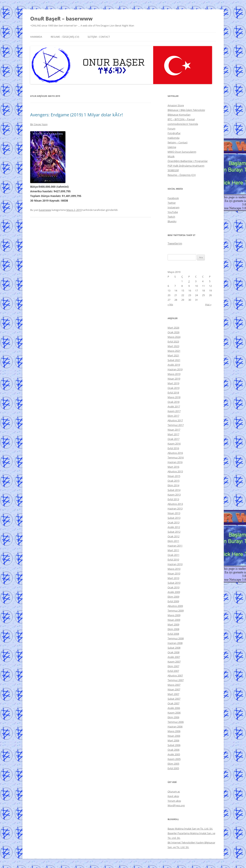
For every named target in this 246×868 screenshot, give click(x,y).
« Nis (170, 304)
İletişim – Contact (99, 37)
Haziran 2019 (175, 369)
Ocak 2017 (174, 439)
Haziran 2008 (175, 643)
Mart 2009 (173, 624)
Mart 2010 (173, 578)
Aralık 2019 (174, 365)
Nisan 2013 (174, 513)
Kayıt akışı (173, 796)
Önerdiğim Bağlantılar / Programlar (188, 161)
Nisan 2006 (174, 736)
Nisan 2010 (174, 573)
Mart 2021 (173, 355)
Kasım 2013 (174, 495)
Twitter (172, 203)
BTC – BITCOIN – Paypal (181, 119)
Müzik (171, 156)
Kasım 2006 (174, 713)
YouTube (173, 212)
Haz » (208, 304)
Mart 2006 (173, 740)
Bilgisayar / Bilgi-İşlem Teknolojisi (186, 110)
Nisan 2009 (174, 620)
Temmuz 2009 (176, 611)
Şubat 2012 (174, 532)
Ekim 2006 (173, 717)
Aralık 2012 (174, 527)
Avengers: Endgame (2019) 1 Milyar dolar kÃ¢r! (77, 115)
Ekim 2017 (173, 416)
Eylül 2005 (173, 768)
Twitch (171, 217)
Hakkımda (36, 37)
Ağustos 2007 (175, 675)
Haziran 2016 (175, 462)
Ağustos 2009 (175, 606)
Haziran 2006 (175, 727)
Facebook (173, 198)
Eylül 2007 (173, 671)
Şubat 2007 (174, 699)
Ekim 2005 (173, 764)
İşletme (172, 147)
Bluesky (172, 221)
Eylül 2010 (173, 560)
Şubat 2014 (174, 490)
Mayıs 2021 (174, 351)
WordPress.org (176, 805)
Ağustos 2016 (175, 453)
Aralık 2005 (174, 754)
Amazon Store (176, 105)
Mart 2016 (173, 467)
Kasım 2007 (174, 662)
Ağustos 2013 (175, 504)
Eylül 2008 (173, 634)
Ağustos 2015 (175, 471)
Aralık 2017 (174, 406)
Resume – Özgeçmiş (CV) (65, 37)
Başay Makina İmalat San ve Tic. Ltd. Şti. (190, 829)
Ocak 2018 (174, 402)
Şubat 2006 (174, 745)
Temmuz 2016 (176, 457)
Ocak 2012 (174, 536)
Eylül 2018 (173, 393)
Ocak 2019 (174, 388)
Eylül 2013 (173, 499)
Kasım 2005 (174, 759)
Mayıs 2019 (174, 374)
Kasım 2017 (174, 411)
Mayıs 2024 (174, 337)
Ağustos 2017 (175, 420)
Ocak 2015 (174, 481)
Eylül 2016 (173, 448)
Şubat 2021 (174, 360)
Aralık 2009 (174, 592)
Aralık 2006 (174, 708)
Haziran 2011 (175, 546)
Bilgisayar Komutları (179, 115)
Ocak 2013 (174, 522)
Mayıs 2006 (174, 731)
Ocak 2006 (174, 750)
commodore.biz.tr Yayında (183, 124)
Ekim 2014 (173, 485)
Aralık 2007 (174, 657)
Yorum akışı (174, 801)
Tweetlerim (175, 243)
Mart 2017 (173, 434)
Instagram (174, 207)
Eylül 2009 (173, 601)
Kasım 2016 (174, 444)
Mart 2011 (173, 550)
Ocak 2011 (174, 555)
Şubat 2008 (174, 648)
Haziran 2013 (175, 509)
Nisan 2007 (174, 689)
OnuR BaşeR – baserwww (61, 19)
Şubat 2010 (174, 583)
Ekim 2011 (173, 541)
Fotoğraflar (174, 133)
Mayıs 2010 (174, 569)
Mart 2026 (173, 328)
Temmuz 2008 (176, 638)
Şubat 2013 (174, 518)
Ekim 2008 (173, 629)
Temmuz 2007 (176, 680)
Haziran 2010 (175, 564)
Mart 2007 (173, 694)
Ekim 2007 (173, 666)
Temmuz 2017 (176, 425)
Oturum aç (174, 791)
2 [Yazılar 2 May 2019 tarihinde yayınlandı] (189, 281)
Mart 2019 (173, 383)
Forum (171, 129)
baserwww (45, 210)
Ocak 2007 (174, 703)
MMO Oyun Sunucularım (182, 152)
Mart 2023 (173, 346)
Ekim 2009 (173, 597)
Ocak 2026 (174, 332)
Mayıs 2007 (174, 685)
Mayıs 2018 (174, 397)
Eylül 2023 (173, 342)
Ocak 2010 (174, 587)
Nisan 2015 (174, 476)
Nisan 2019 (174, 379)
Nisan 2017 (174, 430)
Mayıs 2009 (174, 615)
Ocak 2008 (174, 652)
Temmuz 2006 (176, 722)
